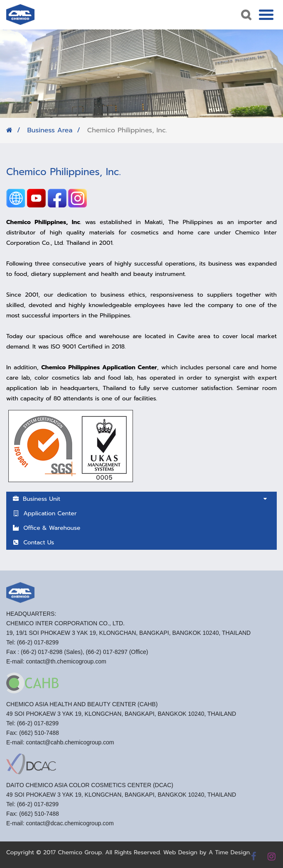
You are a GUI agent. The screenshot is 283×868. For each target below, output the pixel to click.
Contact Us (33, 542)
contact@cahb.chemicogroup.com (70, 745)
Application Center (44, 513)
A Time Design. (230, 852)
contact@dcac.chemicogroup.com (70, 826)
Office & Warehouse (46, 528)
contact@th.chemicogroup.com (66, 664)
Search (245, 15)
